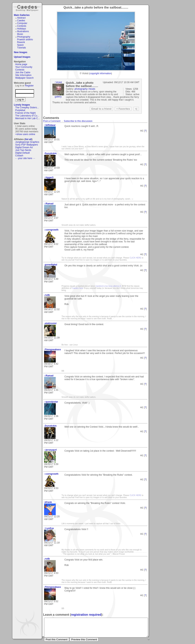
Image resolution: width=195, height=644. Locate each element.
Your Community (24, 67)
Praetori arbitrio (25, 40)
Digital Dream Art (24, 147)
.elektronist (50, 323)
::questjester (51, 402)
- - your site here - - (25, 158)
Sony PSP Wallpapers (27, 145)
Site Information (23, 75)
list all (28, 139)
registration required (86, 615)
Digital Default (23, 153)
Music (20, 34)
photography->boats (85, 89)
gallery (58, 97)
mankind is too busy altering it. (109, 286)
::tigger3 (49, 177)
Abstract (21, 18)
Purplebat (20, 110)
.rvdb (47, 295)
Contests (22, 26)
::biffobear (50, 125)
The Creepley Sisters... (27, 108)
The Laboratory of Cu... (27, 116)
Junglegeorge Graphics (27, 142)
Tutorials (21, 48)
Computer (22, 23)
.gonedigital (51, 265)
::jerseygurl (50, 450)
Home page (21, 64)
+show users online (25, 134)
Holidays (21, 29)
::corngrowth (51, 230)
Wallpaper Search (24, 78)
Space (20, 45)
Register (29, 86)
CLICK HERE (135, 258)
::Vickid (58, 82)
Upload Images (22, 57)
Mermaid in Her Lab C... (28, 118)
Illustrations (23, 31)
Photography (24, 37)
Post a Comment (52, 121)
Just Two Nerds (23, 150)
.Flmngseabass (53, 350)
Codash (19, 156)
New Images (21, 52)
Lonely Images (22, 105)
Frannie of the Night (25, 113)
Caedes (27, 8)
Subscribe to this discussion (78, 121)
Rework (21, 42)
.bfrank (48, 502)
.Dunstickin (50, 153)
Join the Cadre (23, 72)
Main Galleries (22, 15)
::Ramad (49, 204)
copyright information (100, 73)
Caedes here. (78, 288)
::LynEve (49, 528)
